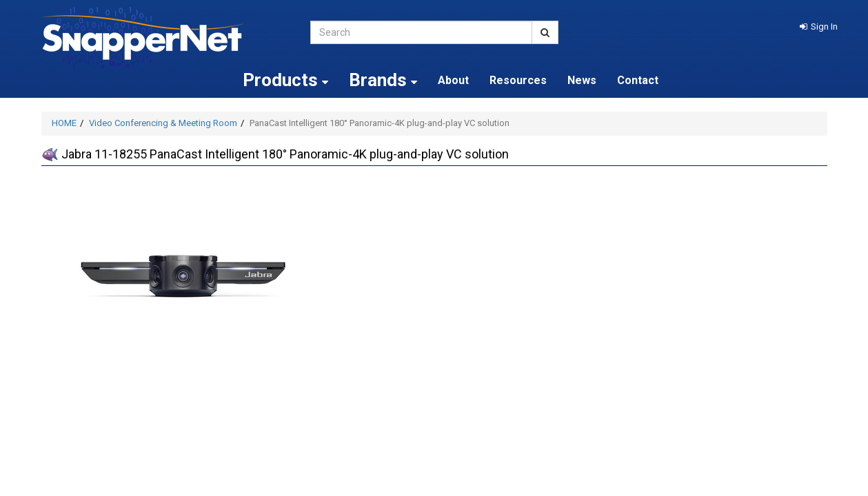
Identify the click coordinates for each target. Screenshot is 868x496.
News (582, 80)
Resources (518, 80)
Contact (638, 80)
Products (285, 80)
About (453, 80)
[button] (819, 27)
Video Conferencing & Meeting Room (163, 123)
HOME (64, 123)
